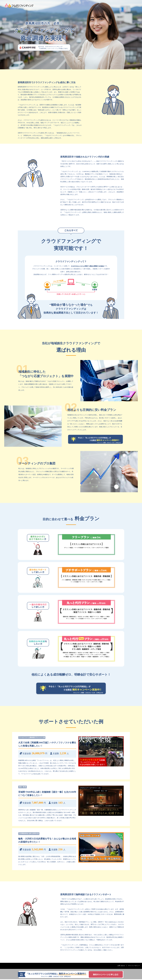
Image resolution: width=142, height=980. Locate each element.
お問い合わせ (120, 966)
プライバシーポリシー (133, 966)
